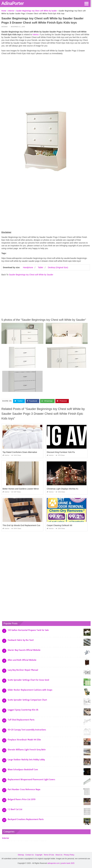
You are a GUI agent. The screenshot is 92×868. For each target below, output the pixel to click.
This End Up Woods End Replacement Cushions (24, 525)
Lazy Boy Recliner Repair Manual (23, 670)
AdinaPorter (13, 3)
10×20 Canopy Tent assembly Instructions (27, 730)
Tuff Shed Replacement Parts (21, 720)
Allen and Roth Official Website (22, 660)
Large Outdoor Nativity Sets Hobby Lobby (26, 760)
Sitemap (21, 855)
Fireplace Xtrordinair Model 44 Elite (24, 740)
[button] (86, 3)
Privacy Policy (69, 855)
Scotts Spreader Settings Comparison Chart (27, 700)
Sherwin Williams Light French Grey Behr (27, 750)
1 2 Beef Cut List (15, 809)
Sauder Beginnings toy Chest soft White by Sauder (31, 275)
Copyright (39, 855)
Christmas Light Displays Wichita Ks (63, 489)
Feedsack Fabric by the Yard (21, 640)
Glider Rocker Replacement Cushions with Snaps (30, 690)
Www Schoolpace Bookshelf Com (23, 770)
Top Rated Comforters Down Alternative (20, 452)
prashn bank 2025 (68, 863)
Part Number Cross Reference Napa (24, 789)
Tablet (40, 267)
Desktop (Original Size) (58, 267)
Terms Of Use (49, 855)
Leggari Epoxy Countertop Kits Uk (23, 710)
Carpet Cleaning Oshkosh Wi (59, 525)
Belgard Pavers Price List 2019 (22, 799)
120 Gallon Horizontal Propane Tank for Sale (28, 630)
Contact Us (29, 855)
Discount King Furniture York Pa (61, 452)
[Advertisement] (46, 77)
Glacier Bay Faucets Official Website (24, 650)
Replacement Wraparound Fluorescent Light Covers (31, 780)
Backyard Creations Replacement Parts (26, 819)
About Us (59, 855)
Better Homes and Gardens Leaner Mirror (21, 489)
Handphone (28, 267)
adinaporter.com (54, 863)
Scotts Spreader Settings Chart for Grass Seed (28, 680)
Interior (4, 27)
